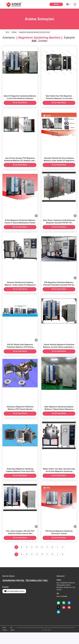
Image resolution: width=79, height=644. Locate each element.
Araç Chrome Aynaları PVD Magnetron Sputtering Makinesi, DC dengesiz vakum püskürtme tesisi (20, 163)
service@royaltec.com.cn (14, 603)
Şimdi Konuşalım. (56, 6)
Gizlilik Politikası (5, 640)
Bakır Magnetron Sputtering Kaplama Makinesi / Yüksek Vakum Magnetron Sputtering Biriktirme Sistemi (59, 418)
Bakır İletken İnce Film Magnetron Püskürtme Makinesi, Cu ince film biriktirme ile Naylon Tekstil (59, 100)
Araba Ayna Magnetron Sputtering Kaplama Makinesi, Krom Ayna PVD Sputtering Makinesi (20, 481)
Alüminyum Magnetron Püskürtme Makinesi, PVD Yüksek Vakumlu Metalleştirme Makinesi (20, 418)
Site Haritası (12, 640)
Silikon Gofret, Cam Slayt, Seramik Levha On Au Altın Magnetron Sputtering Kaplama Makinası (59, 481)
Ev (7, 32)
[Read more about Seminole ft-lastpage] (63, 566)
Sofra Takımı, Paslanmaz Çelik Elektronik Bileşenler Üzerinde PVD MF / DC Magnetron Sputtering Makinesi (59, 227)
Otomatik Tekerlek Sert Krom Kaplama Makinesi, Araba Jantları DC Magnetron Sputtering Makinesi (59, 163)
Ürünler (14, 32)
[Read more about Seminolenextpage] (58, 566)
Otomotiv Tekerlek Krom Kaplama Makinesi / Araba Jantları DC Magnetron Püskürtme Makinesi (20, 291)
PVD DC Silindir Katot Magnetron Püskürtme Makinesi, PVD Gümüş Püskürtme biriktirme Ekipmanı (20, 354)
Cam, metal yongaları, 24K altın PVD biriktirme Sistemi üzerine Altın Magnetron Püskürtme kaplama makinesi (20, 545)
